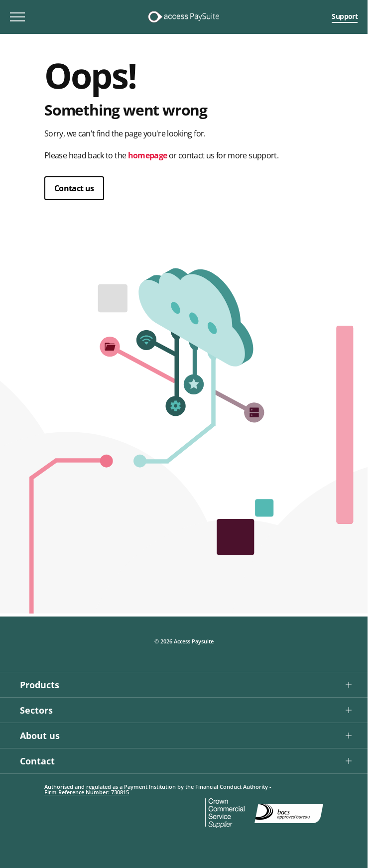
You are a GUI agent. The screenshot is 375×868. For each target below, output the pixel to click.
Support (345, 16)
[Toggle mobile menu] (17, 17)
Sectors (36, 710)
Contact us (74, 188)
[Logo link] (184, 17)
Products (40, 685)
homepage (148, 155)
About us (40, 736)
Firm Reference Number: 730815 (87, 792)
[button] (184, 684)
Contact (37, 761)
